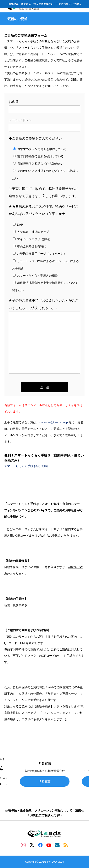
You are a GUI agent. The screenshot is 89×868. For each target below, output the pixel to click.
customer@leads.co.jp (53, 422)
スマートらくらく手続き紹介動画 (26, 466)
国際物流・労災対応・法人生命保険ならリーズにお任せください (45, 4)
